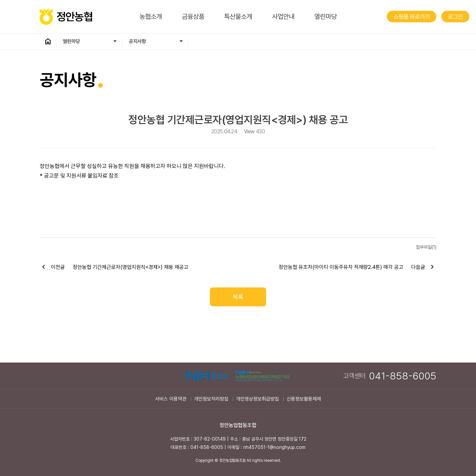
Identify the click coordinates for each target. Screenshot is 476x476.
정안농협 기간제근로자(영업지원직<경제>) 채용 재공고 (131, 267)
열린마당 (326, 17)
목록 (238, 297)
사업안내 (283, 17)
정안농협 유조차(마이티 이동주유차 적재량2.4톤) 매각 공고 (341, 267)
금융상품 (193, 17)
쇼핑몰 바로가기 (412, 17)
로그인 (455, 17)
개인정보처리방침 (211, 399)
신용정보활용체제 (304, 399)
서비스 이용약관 (171, 399)
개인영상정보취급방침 (258, 399)
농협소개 (151, 17)
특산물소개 (238, 17)
